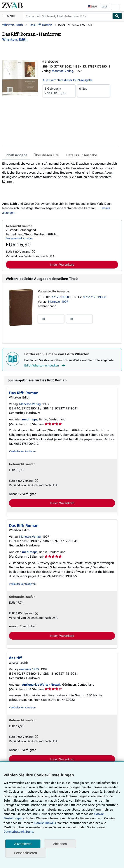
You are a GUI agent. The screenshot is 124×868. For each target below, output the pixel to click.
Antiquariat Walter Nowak (41, 684)
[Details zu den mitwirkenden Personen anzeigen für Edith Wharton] (15, 39)
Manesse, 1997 (58, 301)
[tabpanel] (60, 188)
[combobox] (68, 16)
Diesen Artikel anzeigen (19, 238)
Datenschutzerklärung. (19, 832)
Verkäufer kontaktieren (22, 451)
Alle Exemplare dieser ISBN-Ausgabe (68, 80)
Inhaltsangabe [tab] (16, 155)
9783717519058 (95, 297)
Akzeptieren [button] (23, 844)
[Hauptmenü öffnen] (10, 16)
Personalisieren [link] (26, 853)
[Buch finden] (117, 16)
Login (105, 6)
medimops (30, 419)
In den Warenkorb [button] (62, 264)
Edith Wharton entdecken (45, 365)
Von (59, 91)
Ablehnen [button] (60, 844)
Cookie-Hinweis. (45, 823)
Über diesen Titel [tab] (47, 155)
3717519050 (61, 297)
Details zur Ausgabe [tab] (82, 155)
